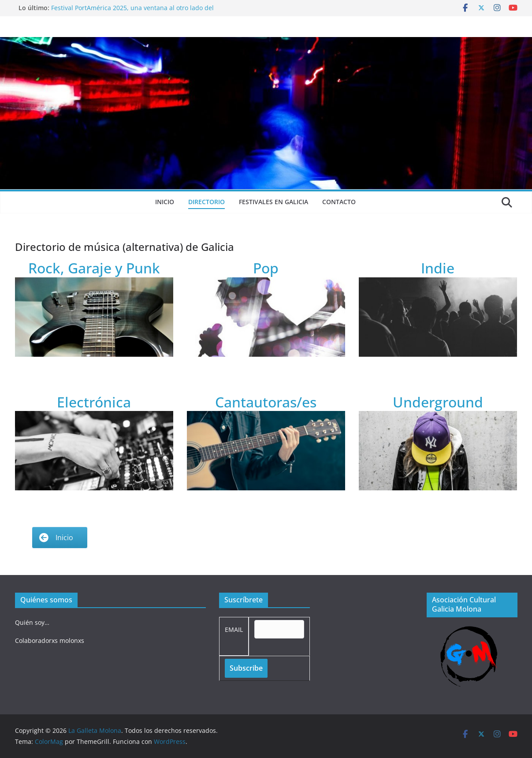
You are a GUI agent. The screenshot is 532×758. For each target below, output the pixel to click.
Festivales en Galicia (273, 202)
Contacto (339, 202)
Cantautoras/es (266, 402)
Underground (438, 402)
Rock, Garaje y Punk (94, 268)
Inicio (165, 202)
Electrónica (94, 402)
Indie (438, 268)
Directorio (206, 202)
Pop (266, 268)
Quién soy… (32, 622)
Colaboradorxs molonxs (50, 640)
